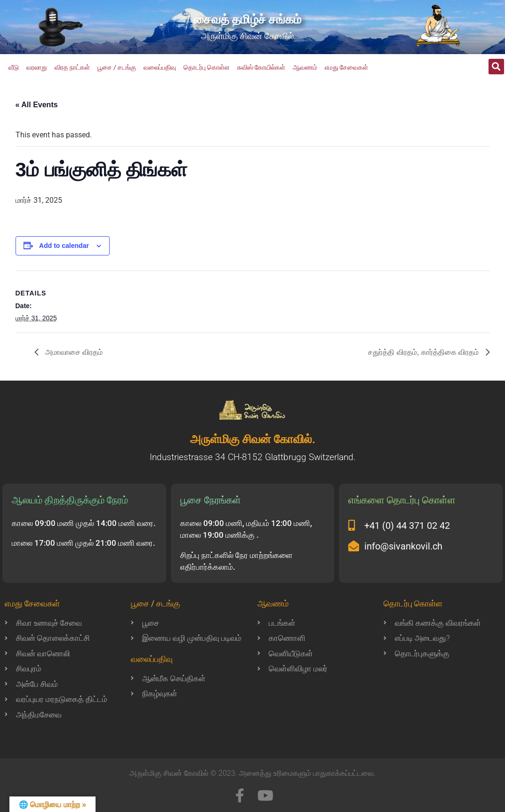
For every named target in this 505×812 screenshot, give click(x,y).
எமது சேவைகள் (346, 67)
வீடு (14, 67)
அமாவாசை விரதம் (73, 352)
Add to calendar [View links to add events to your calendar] (64, 246)
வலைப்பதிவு (160, 67)
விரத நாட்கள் (72, 67)
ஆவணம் (305, 67)
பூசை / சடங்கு (117, 67)
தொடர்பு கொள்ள (207, 67)
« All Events (37, 105)
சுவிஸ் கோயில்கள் (261, 67)
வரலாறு (37, 67)
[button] (496, 67)
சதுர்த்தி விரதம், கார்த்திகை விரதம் (424, 352)
